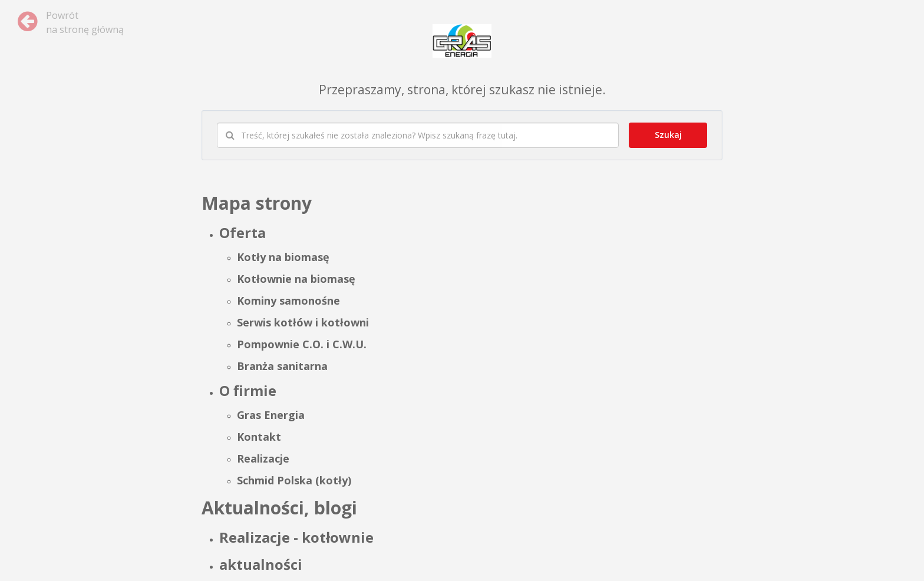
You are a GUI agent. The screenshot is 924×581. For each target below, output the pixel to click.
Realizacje (263, 458)
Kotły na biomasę (283, 257)
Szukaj (668, 135)
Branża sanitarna (282, 366)
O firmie (248, 390)
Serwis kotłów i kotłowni (303, 322)
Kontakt (259, 437)
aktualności (261, 564)
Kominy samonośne (288, 301)
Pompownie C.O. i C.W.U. (302, 344)
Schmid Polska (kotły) (294, 480)
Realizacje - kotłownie (296, 537)
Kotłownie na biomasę (296, 279)
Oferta (242, 232)
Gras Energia (271, 415)
